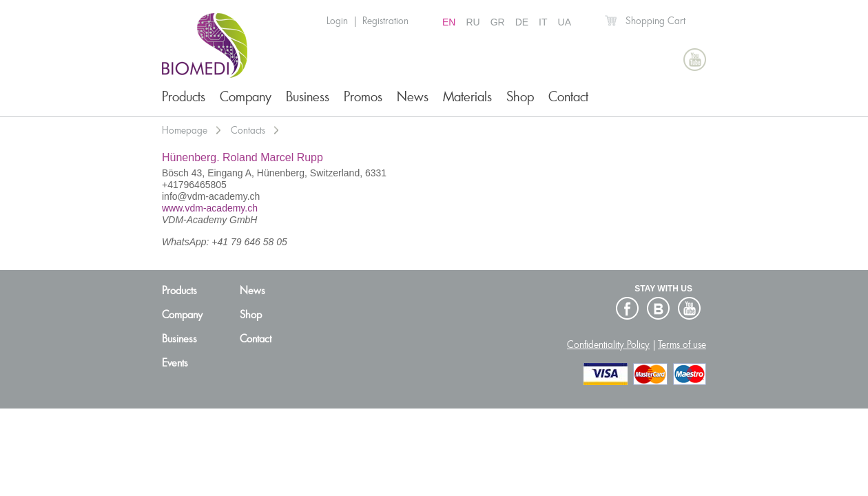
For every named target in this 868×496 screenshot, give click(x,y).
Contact (568, 97)
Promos (363, 97)
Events (175, 363)
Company (246, 97)
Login (337, 21)
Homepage (185, 130)
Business (308, 97)
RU (473, 22)
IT (543, 22)
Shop (520, 97)
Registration (385, 21)
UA (565, 22)
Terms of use (682, 344)
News (413, 97)
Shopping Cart (655, 21)
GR (498, 22)
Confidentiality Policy (608, 344)
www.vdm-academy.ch (210, 208)
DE (522, 22)
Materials (467, 97)
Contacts (248, 130)
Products (184, 97)
